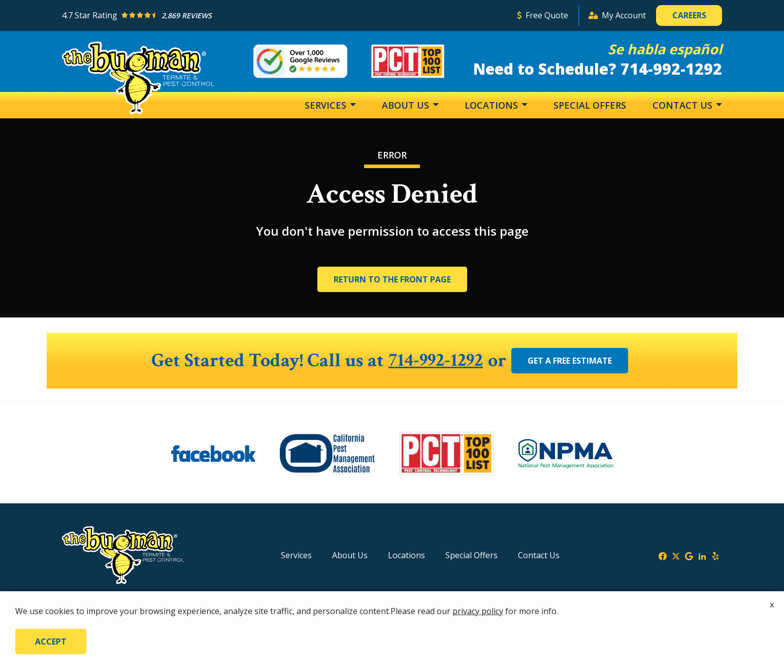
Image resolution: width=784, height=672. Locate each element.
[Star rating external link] (285, 15)
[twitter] (676, 555)
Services (327, 105)
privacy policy (478, 611)
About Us (407, 105)
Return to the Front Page (392, 279)
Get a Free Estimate (571, 361)
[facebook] (663, 555)
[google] (689, 555)
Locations (493, 105)
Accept (51, 642)
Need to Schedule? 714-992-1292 (598, 69)
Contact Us (684, 105)
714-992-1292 (436, 361)
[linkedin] (702, 555)
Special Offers (590, 105)
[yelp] (715, 555)
